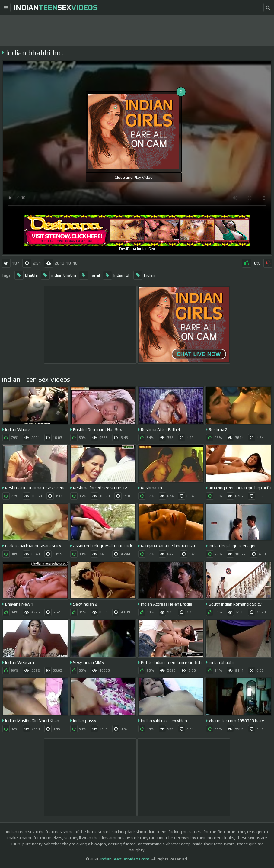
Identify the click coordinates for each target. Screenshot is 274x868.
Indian (144, 275)
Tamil (89, 275)
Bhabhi (26, 275)
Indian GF (117, 275)
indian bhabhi (58, 275)
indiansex (55, 7)
